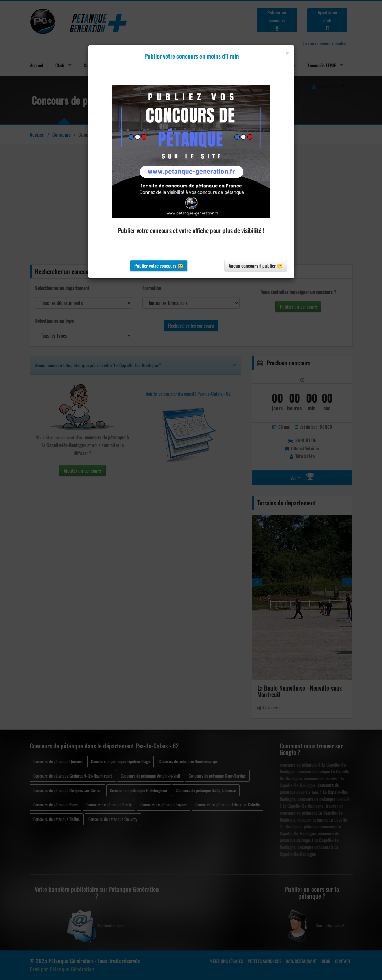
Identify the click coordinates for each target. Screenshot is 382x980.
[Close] (287, 53)
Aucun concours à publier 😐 (256, 266)
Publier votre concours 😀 (159, 266)
